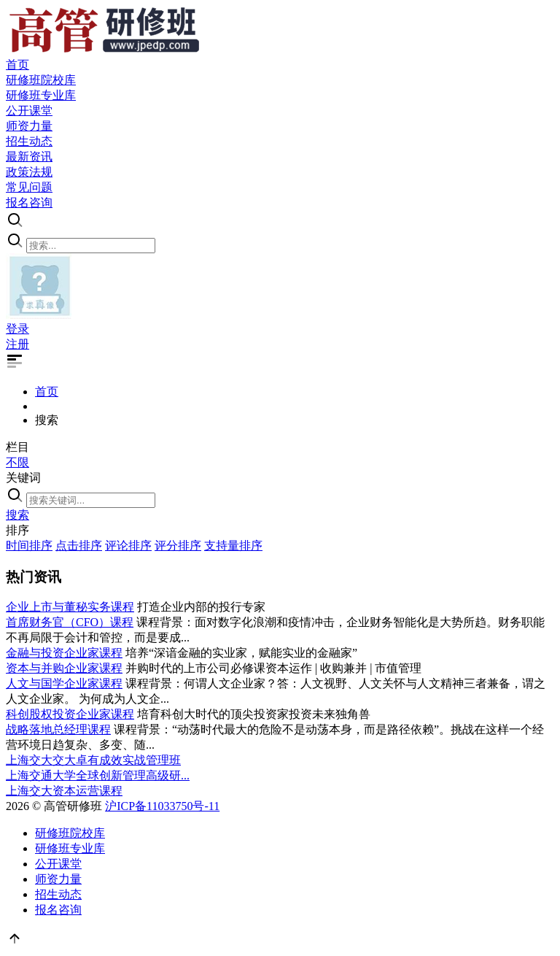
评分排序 (178, 546)
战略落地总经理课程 (58, 729)
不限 (17, 462)
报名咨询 (58, 910)
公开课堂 (58, 864)
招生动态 (58, 894)
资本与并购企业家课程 (64, 668)
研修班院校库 (70, 833)
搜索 (17, 515)
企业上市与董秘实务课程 (70, 607)
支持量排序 (233, 546)
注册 (17, 344)
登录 (17, 329)
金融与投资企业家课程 (64, 653)
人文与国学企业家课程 (64, 683)
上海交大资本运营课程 (64, 791)
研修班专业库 (70, 848)
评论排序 (128, 546)
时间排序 (29, 546)
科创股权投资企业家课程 (70, 714)
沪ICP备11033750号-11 (162, 806)
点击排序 (79, 546)
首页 (47, 392)
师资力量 (58, 879)
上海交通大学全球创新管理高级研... (98, 775)
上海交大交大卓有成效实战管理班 (93, 760)
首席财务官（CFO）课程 (70, 622)
